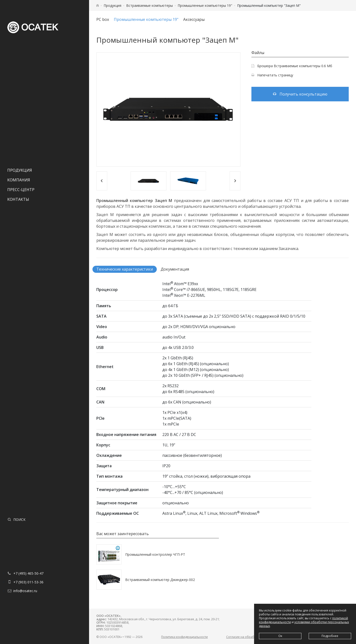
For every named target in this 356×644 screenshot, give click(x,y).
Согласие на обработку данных (249, 637)
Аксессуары (194, 19)
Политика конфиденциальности (184, 637)
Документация (175, 269)
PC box (103, 19)
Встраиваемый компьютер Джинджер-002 (160, 580)
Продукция (20, 170)
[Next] (235, 181)
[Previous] (102, 181)
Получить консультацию (300, 94)
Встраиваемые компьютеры (149, 5)
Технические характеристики (125, 269)
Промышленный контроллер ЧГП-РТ (155, 554)
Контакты (18, 199)
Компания (19, 180)
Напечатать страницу (272, 75)
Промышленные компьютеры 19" (205, 5)
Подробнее (330, 636)
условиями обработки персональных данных (304, 624)
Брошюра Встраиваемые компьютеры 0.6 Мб (292, 66)
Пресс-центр (21, 190)
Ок (280, 636)
